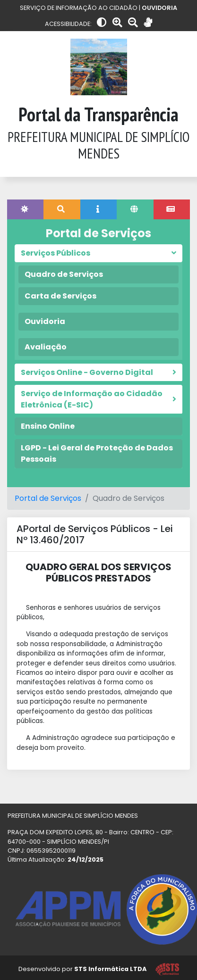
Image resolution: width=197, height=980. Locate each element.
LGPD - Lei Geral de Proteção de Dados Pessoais (97, 453)
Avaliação (46, 347)
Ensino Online (48, 426)
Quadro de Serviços (64, 274)
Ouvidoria (45, 321)
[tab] (25, 209)
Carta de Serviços (60, 296)
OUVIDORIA (159, 8)
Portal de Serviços (48, 498)
